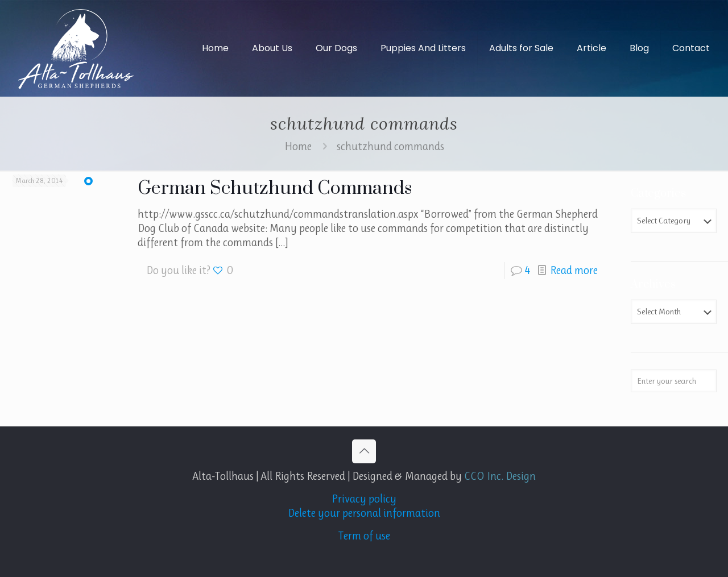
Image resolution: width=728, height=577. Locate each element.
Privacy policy (364, 499)
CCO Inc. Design (500, 476)
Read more (574, 270)
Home (298, 146)
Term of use (364, 536)
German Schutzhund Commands (275, 188)
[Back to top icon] (364, 451)
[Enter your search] (674, 381)
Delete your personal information (364, 513)
